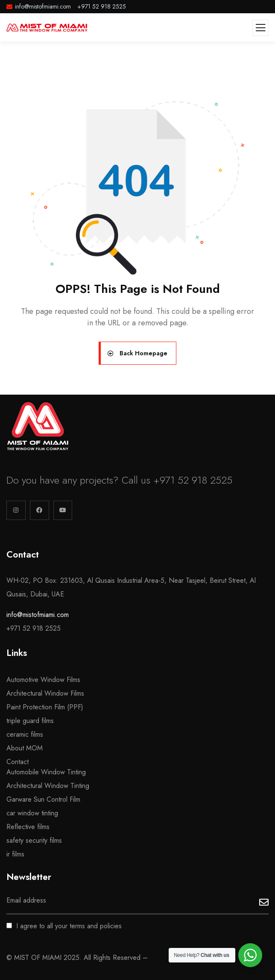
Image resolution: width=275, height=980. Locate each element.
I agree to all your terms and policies (64, 926)
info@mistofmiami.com (38, 615)
